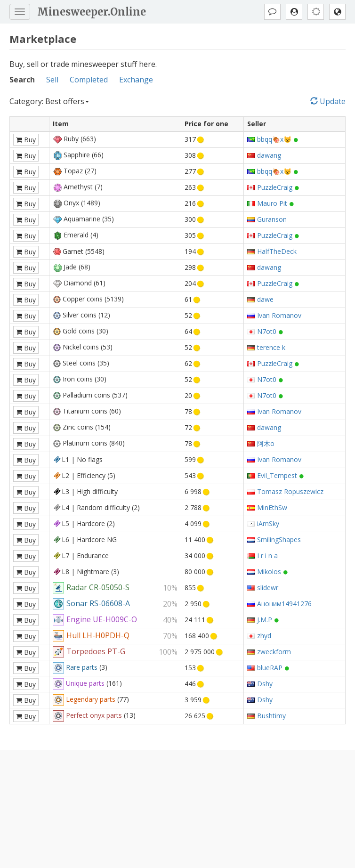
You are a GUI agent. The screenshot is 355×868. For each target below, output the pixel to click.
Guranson (272, 219)
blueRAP (270, 668)
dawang (269, 155)
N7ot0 (267, 331)
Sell (52, 80)
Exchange (136, 80)
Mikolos (269, 572)
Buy (26, 140)
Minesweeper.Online (92, 12)
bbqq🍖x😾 (274, 139)
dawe (265, 299)
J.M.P (265, 620)
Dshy (265, 684)
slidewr (268, 588)
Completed (89, 80)
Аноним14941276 (284, 604)
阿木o (266, 443)
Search (22, 80)
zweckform (274, 652)
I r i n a (267, 556)
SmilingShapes (279, 539)
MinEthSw (272, 507)
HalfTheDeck (277, 251)
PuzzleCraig (275, 187)
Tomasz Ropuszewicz (290, 491)
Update (328, 101)
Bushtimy (271, 716)
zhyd (264, 636)
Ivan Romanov (279, 315)
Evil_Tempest (277, 475)
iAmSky (268, 523)
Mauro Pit (272, 203)
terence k (271, 347)
